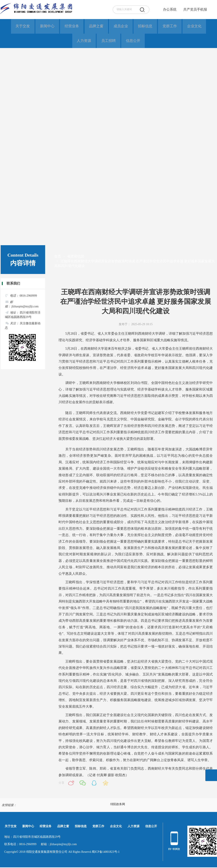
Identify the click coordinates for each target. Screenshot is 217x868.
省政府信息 (76, 257)
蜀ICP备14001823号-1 (106, 852)
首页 (58, 257)
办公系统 (170, 9)
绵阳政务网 (118, 805)
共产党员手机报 (194, 9)
